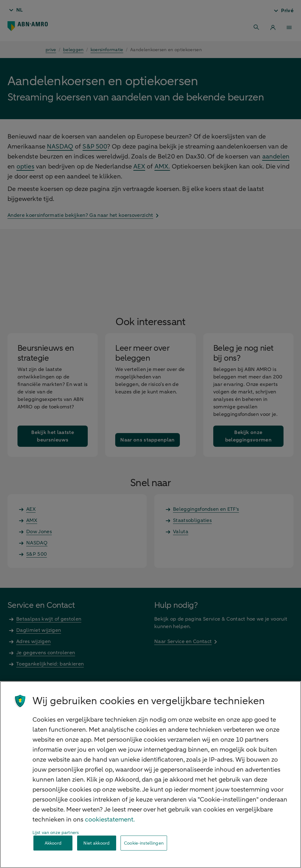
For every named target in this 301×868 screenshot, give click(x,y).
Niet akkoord (96, 843)
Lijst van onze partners (56, 833)
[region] (150, 775)
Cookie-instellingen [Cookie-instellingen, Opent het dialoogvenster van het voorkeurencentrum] (144, 843)
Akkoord (53, 843)
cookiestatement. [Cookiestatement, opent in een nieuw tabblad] (110, 819)
